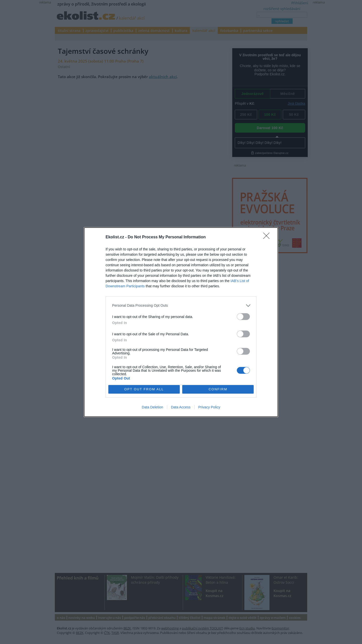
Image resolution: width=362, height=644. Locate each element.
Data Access (181, 407)
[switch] (243, 317)
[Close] (268, 237)
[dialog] (181, 322)
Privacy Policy (209, 407)
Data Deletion (152, 407)
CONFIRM (218, 389)
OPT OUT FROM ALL (144, 389)
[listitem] (181, 306)
